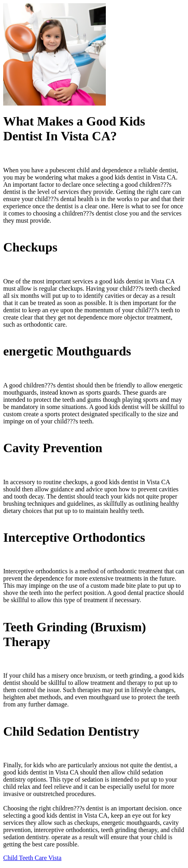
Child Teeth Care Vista (32, 858)
